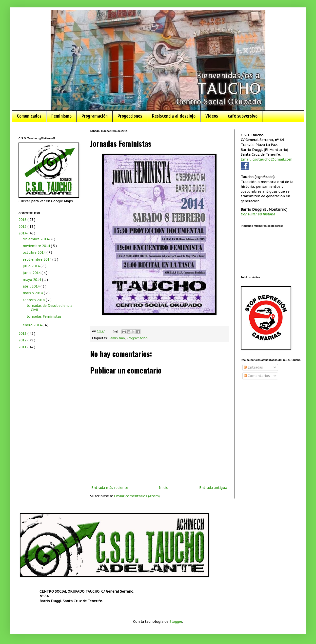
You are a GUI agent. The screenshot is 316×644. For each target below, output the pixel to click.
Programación (95, 116)
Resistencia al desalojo (174, 116)
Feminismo (61, 116)
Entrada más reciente (110, 488)
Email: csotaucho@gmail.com (267, 159)
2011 (23, 347)
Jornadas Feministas (44, 316)
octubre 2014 (35, 252)
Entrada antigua (213, 488)
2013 (23, 333)
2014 (23, 233)
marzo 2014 (33, 293)
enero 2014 (33, 325)
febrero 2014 (34, 300)
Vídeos (212, 116)
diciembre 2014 (36, 239)
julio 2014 (32, 266)
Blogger (176, 622)
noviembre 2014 (37, 246)
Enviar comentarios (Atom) (137, 496)
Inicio (164, 488)
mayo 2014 (32, 280)
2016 (23, 220)
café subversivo (243, 116)
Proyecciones (130, 116)
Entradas (253, 367)
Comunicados (29, 116)
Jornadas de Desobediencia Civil (50, 308)
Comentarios (257, 376)
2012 (23, 340)
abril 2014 (32, 286)
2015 (23, 227)
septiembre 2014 (38, 259)
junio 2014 (32, 273)
